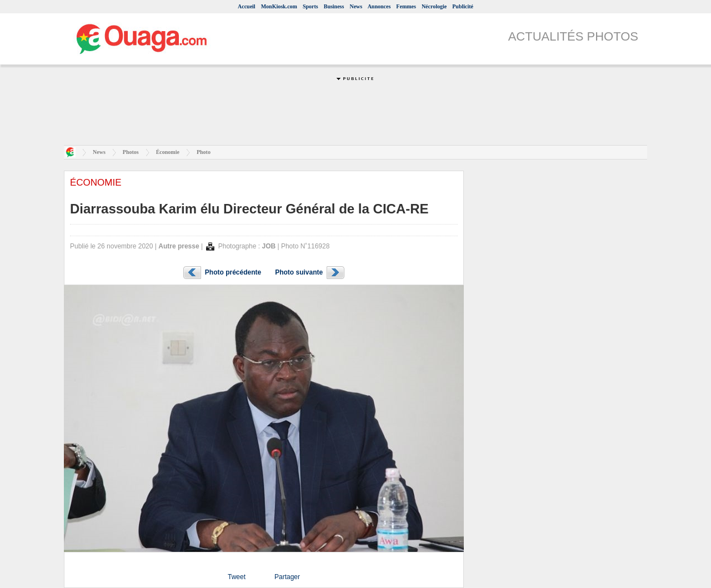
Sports (311, 6)
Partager (287, 577)
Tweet (237, 577)
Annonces (379, 6)
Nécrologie (434, 6)
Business (334, 6)
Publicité (463, 6)
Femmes (406, 6)
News (356, 6)
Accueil (247, 6)
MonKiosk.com (279, 6)
